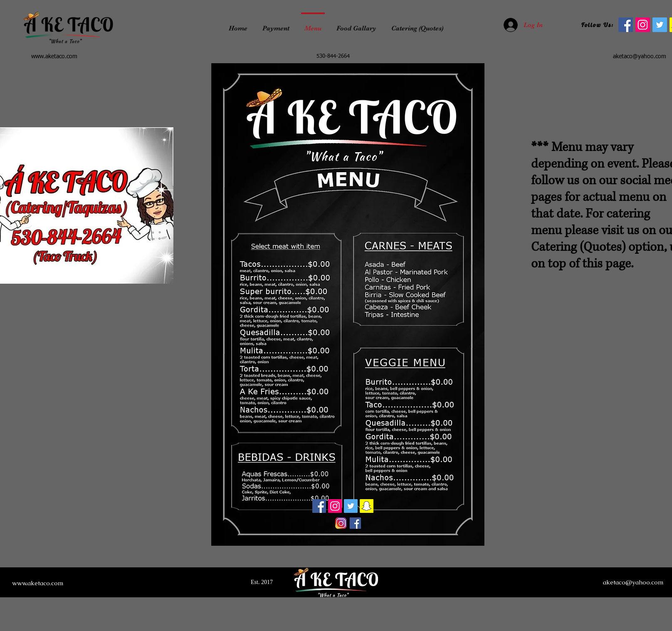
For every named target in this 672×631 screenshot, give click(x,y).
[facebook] (626, 25)
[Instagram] (643, 25)
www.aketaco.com (54, 57)
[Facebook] (319, 506)
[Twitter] (660, 25)
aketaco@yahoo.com (640, 57)
